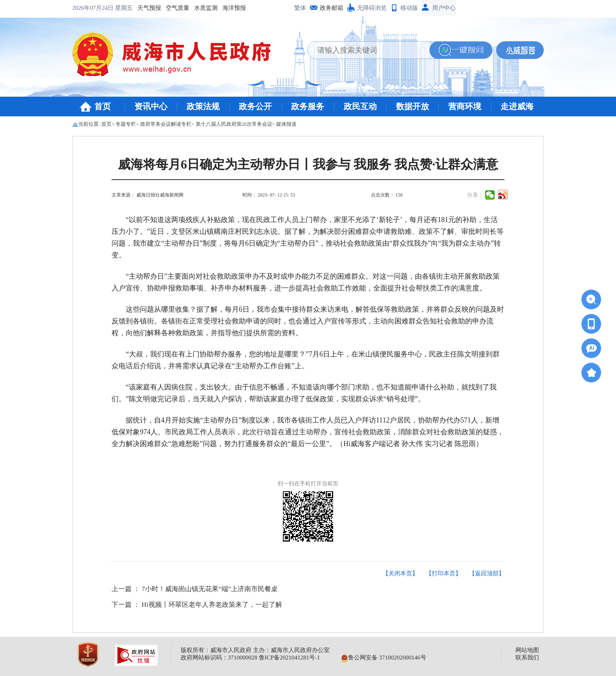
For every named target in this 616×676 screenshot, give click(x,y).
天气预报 (89, 8)
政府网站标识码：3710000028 (219, 658)
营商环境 (465, 107)
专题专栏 (126, 124)
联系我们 (527, 658)
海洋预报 (174, 8)
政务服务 (308, 107)
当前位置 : (90, 124)
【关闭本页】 (400, 573)
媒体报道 (286, 124)
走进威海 (517, 107)
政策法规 (203, 107)
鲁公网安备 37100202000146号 (384, 658)
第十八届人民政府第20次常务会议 (234, 124)
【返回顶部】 (487, 573)
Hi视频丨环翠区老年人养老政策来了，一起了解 (212, 605)
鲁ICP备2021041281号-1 (290, 658)
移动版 (409, 8)
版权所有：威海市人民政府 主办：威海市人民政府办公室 (255, 650)
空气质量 (117, 8)
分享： (475, 195)
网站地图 (527, 650)
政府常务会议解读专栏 (166, 124)
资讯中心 (151, 107)
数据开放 (412, 107)
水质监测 (145, 8)
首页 (103, 107)
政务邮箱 (332, 8)
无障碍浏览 (372, 8)
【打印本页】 (444, 573)
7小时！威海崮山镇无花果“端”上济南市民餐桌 (210, 589)
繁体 (300, 8)
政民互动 (360, 107)
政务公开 (255, 107)
